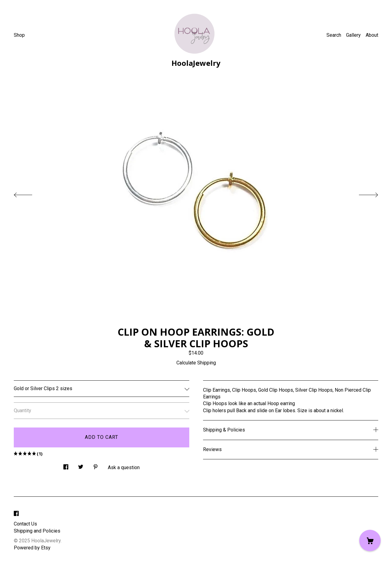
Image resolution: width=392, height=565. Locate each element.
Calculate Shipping (196, 363)
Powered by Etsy (32, 548)
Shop (19, 35)
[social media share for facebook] (66, 465)
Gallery (353, 35)
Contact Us (25, 524)
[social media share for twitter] (81, 465)
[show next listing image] (363, 193)
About (372, 35)
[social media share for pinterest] (96, 465)
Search (334, 35)
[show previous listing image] (29, 193)
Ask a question (124, 467)
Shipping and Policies (37, 531)
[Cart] (370, 541)
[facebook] (16, 514)
